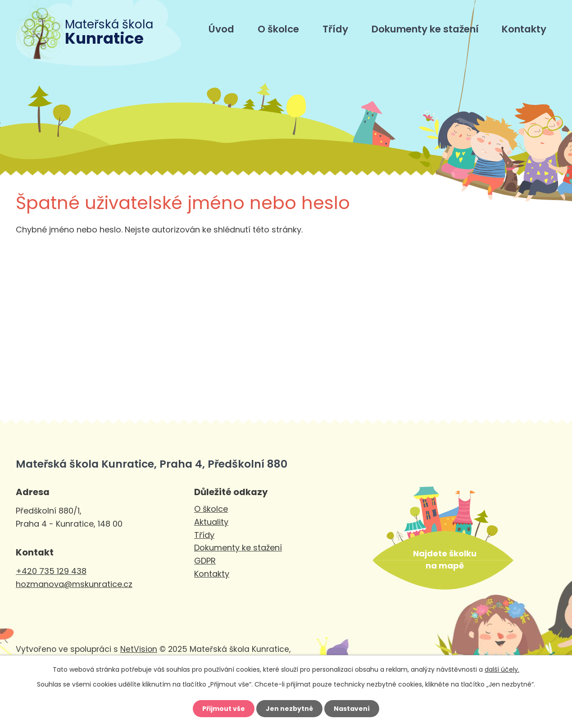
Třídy (335, 29)
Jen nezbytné (289, 709)
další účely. (502, 669)
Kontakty (524, 29)
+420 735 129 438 (51, 571)
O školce (278, 29)
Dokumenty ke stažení (425, 29)
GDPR (205, 561)
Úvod (221, 29)
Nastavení (352, 709)
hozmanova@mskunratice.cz (74, 584)
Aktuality (211, 522)
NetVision (139, 649)
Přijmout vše (224, 709)
